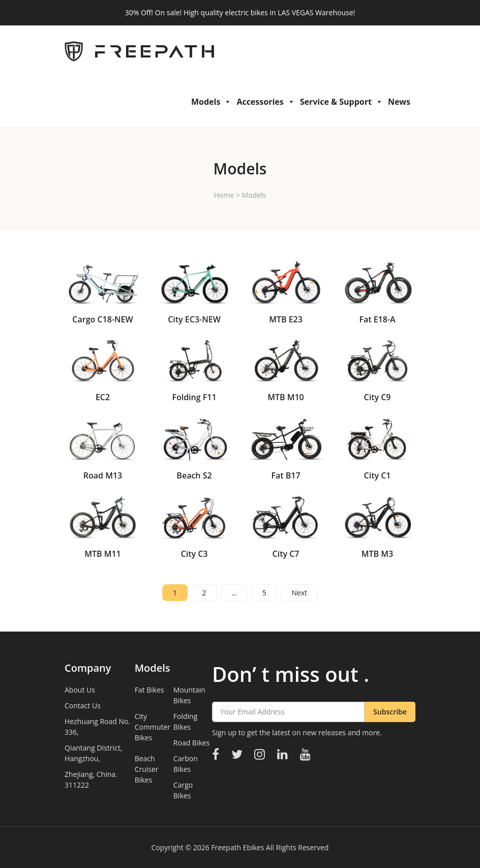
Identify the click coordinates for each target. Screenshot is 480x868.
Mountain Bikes (189, 695)
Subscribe (390, 712)
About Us (80, 690)
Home (224, 195)
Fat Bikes (149, 690)
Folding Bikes (185, 722)
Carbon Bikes (186, 764)
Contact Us (83, 706)
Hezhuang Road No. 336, (97, 727)
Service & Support (341, 102)
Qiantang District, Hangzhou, (93, 753)
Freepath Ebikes (237, 847)
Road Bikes (192, 743)
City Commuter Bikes (153, 727)
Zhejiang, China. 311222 (91, 780)
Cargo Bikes (183, 790)
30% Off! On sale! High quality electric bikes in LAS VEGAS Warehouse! (240, 12)
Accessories (265, 102)
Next (299, 593)
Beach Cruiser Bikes (147, 769)
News (399, 102)
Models (211, 102)
